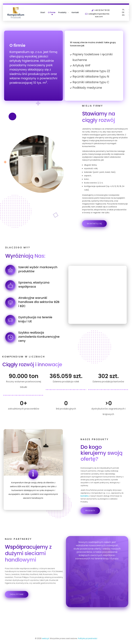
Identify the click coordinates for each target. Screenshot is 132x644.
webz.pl (45, 638)
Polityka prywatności (87, 638)
